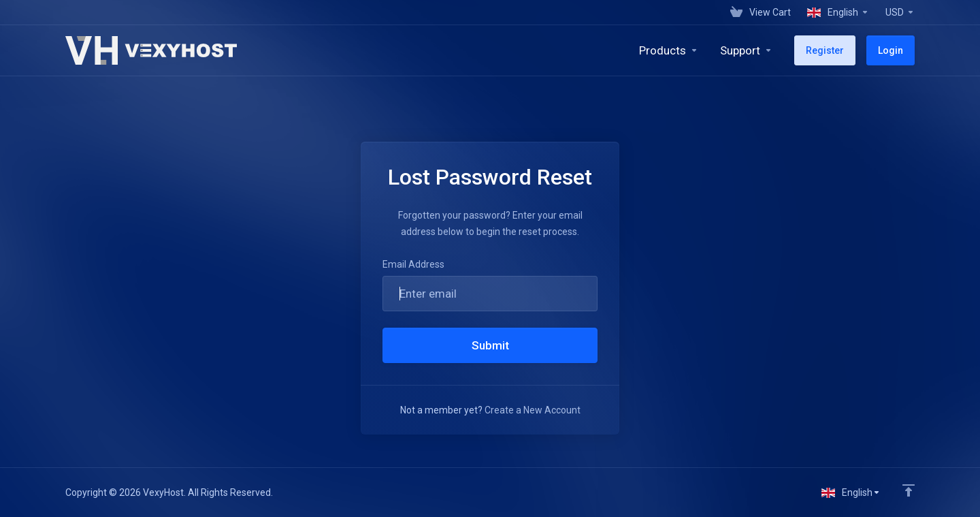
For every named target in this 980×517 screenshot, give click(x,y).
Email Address (413, 264)
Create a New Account (533, 410)
